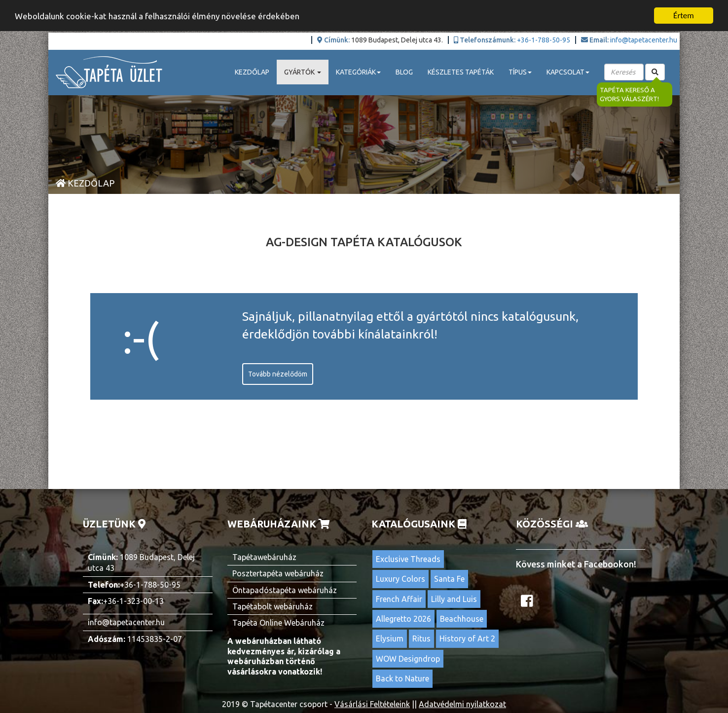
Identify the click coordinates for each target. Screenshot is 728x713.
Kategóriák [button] (358, 72)
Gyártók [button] (303, 72)
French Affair (399, 599)
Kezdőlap (252, 72)
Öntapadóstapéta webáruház (285, 590)
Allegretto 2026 (403, 619)
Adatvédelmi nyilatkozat (462, 704)
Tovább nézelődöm (278, 374)
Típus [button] (520, 72)
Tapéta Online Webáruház (278, 623)
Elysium (390, 638)
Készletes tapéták (461, 72)
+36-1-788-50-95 (544, 40)
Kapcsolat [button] (568, 72)
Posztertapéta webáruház (278, 573)
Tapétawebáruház (264, 557)
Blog (404, 72)
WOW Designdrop (408, 659)
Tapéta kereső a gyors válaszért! (630, 94)
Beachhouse (462, 619)
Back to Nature (402, 678)
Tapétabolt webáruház (273, 606)
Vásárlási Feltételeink (372, 704)
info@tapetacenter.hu (644, 40)
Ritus (421, 638)
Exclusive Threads (408, 559)
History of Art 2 (467, 638)
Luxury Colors (400, 579)
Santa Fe (449, 579)
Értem (684, 16)
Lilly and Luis (454, 599)
